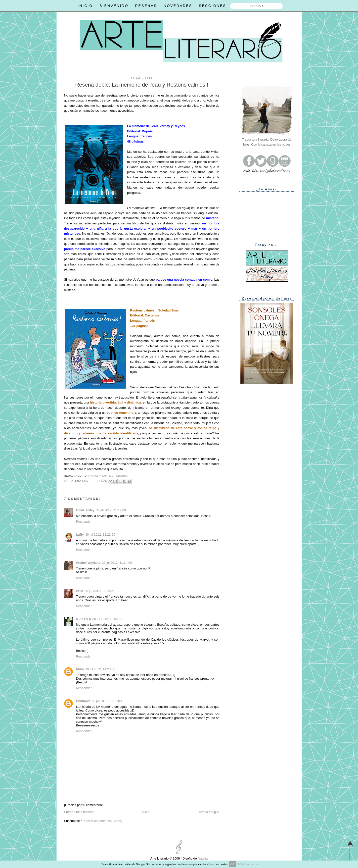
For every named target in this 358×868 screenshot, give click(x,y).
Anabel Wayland (88, 563)
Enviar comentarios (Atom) (103, 821)
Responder (84, 522)
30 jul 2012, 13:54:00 (107, 619)
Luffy (80, 535)
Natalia (202, 858)
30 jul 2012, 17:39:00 (107, 701)
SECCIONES (212, 6)
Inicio (146, 812)
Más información (248, 864)
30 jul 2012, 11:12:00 (111, 510)
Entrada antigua (208, 812)
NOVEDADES (178, 6)
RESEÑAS (146, 6)
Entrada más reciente (79, 812)
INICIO (85, 6)
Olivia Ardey (85, 510)
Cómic (87, 481)
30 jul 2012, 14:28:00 (100, 669)
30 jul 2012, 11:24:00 (117, 563)
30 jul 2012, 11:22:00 (100, 535)
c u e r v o (84, 619)
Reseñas (100, 481)
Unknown (83, 701)
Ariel (80, 591)
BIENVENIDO (114, 6)
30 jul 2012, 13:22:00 (99, 591)
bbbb (80, 669)
